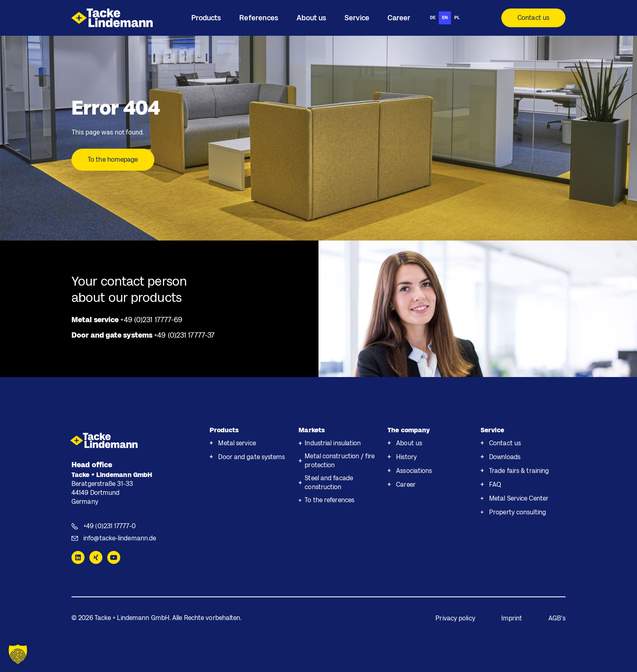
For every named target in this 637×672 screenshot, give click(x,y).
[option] (433, 18)
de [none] (433, 18)
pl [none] (457, 18)
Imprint (512, 618)
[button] (18, 654)
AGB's (557, 618)
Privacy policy (455, 618)
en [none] (445, 18)
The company (409, 430)
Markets (312, 430)
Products (224, 430)
